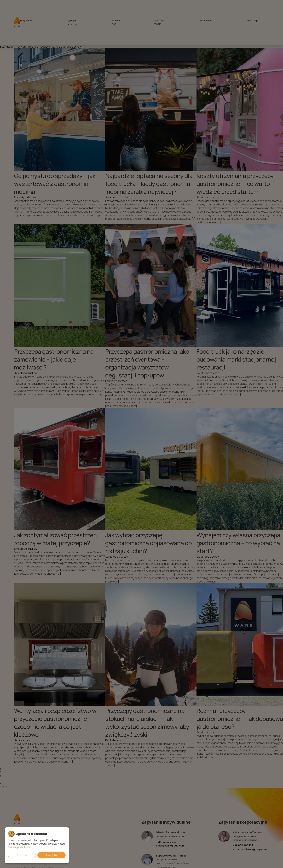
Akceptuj (52, 855)
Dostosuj (22, 855)
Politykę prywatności (20, 847)
